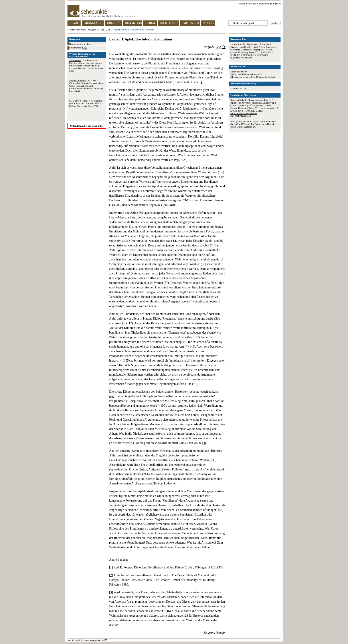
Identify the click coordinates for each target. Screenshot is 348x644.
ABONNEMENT (94, 23)
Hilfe (278, 4)
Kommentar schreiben (80, 44)
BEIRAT (150, 23)
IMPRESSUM (191, 23)
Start (83, 30)
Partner (252, 4)
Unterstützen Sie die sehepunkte (87, 126)
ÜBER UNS (114, 23)
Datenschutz (266, 4)
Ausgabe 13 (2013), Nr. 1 (100, 30)
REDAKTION (134, 23)
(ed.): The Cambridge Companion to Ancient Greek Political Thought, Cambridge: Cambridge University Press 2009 (86, 86)
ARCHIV (209, 23)
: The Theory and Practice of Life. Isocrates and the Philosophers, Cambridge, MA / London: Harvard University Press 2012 (86, 66)
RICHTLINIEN (169, 23)
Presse (242, 4)
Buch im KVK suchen (241, 58)
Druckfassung (78, 48)
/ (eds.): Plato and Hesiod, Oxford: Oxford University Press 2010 (86, 103)
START (74, 23)
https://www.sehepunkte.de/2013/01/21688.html (244, 115)
